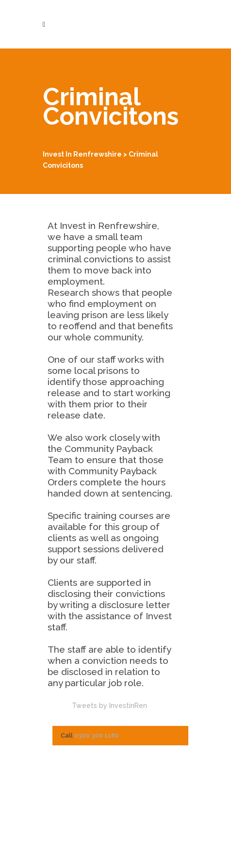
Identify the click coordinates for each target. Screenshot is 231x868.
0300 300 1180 (97, 735)
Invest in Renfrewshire (82, 154)
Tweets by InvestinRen (109, 706)
